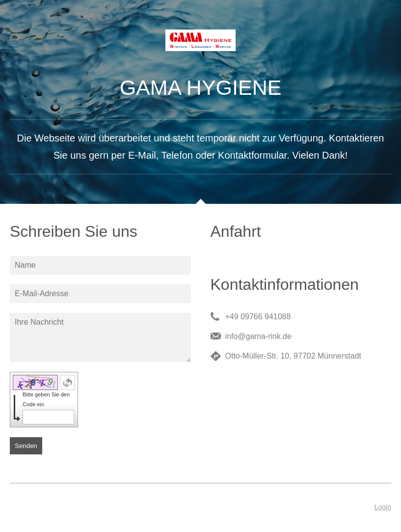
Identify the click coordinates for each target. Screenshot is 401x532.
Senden (26, 446)
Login (383, 507)
